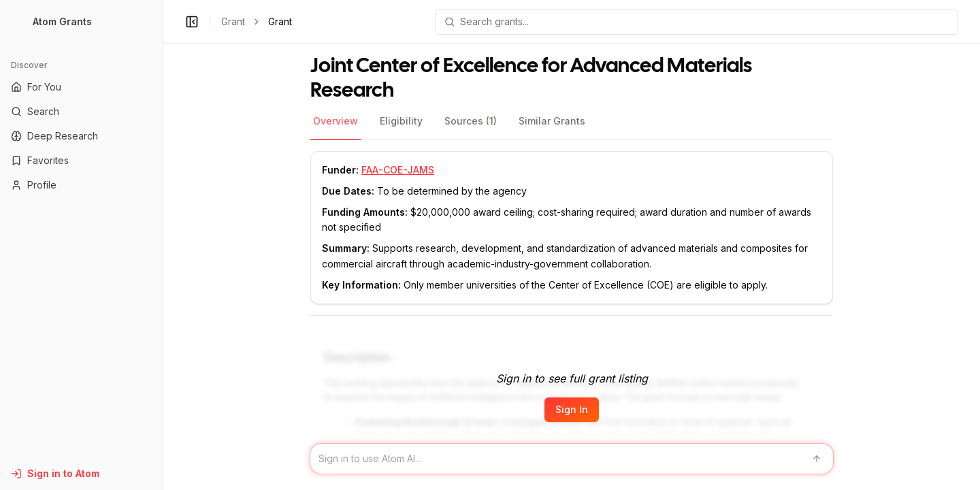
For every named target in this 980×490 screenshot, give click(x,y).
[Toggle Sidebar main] (163, 245)
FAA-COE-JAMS (398, 170)
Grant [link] (280, 21)
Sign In (572, 409)
